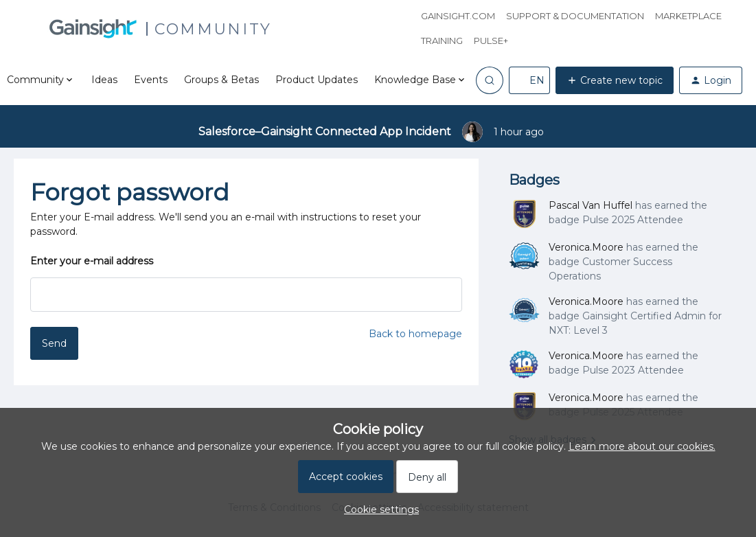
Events (151, 80)
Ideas (104, 80)
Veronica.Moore (586, 247)
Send (54, 343)
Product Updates (317, 80)
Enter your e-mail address (92, 261)
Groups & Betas (221, 80)
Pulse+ (491, 41)
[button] (529, 80)
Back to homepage (415, 334)
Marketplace (688, 16)
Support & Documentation (575, 16)
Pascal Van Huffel (591, 205)
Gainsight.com (458, 16)
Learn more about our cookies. (642, 446)
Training (442, 41)
